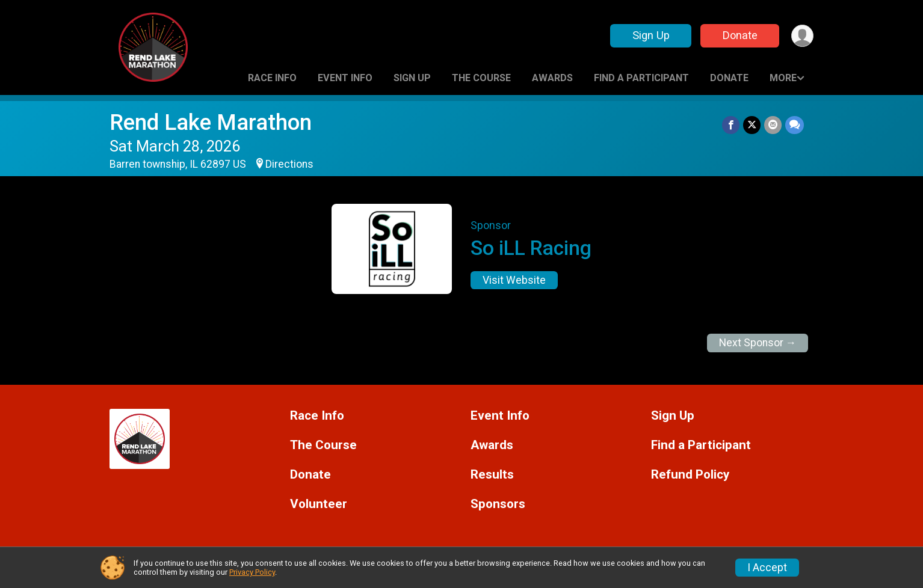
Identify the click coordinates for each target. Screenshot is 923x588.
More (783, 78)
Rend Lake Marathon (211, 122)
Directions (289, 164)
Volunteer (319, 504)
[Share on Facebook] (731, 125)
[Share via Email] (773, 125)
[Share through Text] (795, 125)
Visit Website (514, 280)
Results (492, 475)
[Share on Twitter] (752, 125)
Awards (552, 78)
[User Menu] (802, 36)
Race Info (272, 78)
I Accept (767, 568)
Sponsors (498, 504)
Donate (740, 35)
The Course (481, 78)
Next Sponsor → (758, 343)
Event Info (345, 78)
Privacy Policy (252, 572)
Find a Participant (641, 78)
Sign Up (651, 35)
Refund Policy (690, 475)
